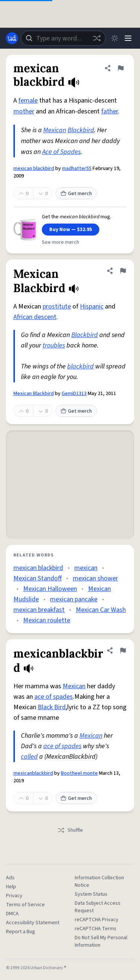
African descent (35, 317)
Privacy (14, 896)
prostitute (57, 307)
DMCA (12, 914)
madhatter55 (77, 169)
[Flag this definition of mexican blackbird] (121, 68)
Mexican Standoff (38, 578)
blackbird (80, 366)
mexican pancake (74, 599)
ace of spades (54, 697)
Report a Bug (21, 932)
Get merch (76, 194)
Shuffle (70, 830)
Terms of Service (25, 905)
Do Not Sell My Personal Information (101, 941)
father (110, 111)
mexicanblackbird (33, 773)
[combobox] (63, 38)
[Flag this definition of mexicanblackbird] (123, 650)
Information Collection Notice (99, 882)
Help (11, 887)
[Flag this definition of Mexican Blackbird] (123, 271)
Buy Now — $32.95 (71, 230)
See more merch (60, 242)
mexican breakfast (39, 610)
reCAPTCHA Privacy (97, 920)
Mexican (55, 130)
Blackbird (81, 130)
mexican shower (95, 578)
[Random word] (97, 38)
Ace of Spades (61, 152)
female (28, 101)
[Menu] (128, 38)
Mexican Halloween (50, 589)
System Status (91, 894)
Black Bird (52, 707)
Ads (10, 878)
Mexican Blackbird (34, 394)
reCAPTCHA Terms (96, 929)
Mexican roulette (47, 620)
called (29, 757)
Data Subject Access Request (98, 907)
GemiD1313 (74, 394)
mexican (86, 568)
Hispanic (92, 307)
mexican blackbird (34, 169)
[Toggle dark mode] (115, 38)
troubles (54, 345)
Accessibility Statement (33, 923)
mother (24, 111)
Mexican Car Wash (101, 610)
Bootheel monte (79, 773)
